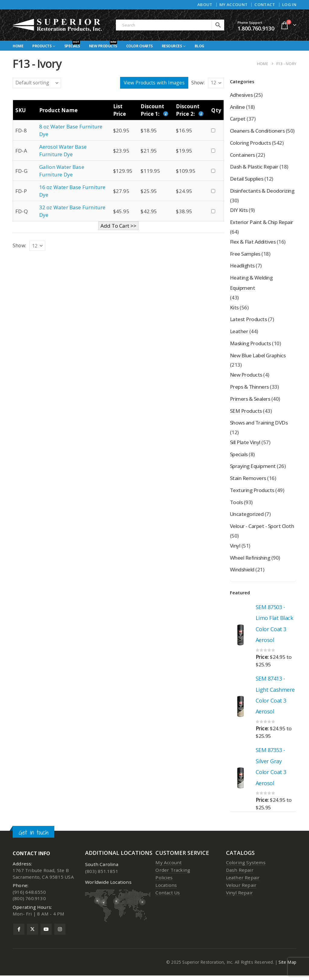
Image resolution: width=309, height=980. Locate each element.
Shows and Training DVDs (259, 425)
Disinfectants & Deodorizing (262, 191)
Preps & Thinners (249, 389)
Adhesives (241, 95)
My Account (233, 5)
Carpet (238, 119)
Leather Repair (243, 882)
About (205, 5)
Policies (164, 882)
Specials (72, 45)
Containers (242, 155)
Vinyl (235, 548)
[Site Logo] (58, 25)
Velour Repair (241, 889)
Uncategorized (247, 517)
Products (42, 46)
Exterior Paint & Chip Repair (262, 223)
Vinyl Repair (239, 897)
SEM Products (246, 413)
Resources (172, 46)
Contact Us (168, 897)
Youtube (46, 934)
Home (18, 46)
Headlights (242, 267)
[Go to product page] (241, 638)
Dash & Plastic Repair (254, 167)
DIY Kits (239, 211)
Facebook (19, 934)
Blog (199, 46)
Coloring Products (250, 143)
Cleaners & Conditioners (257, 131)
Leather (239, 333)
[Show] (216, 83)
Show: (198, 83)
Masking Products (250, 345)
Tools (236, 505)
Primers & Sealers (250, 401)
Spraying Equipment (253, 468)
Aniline (237, 107)
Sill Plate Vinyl (245, 444)
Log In (289, 5)
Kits (234, 309)
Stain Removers (248, 481)
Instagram (60, 934)
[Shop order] (37, 83)
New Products (103, 45)
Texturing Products (252, 493)
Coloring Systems (246, 867)
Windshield (242, 572)
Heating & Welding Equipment (251, 284)
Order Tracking (173, 874)
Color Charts (139, 46)
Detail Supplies (247, 179)
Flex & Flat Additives (253, 243)
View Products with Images (154, 83)
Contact (265, 5)
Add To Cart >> (118, 226)
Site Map (287, 967)
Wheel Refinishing (250, 560)
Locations (166, 889)
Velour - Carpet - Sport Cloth (262, 529)
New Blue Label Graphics (258, 357)
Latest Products (248, 321)
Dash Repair (240, 874)
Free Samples (245, 255)
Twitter (32, 934)
